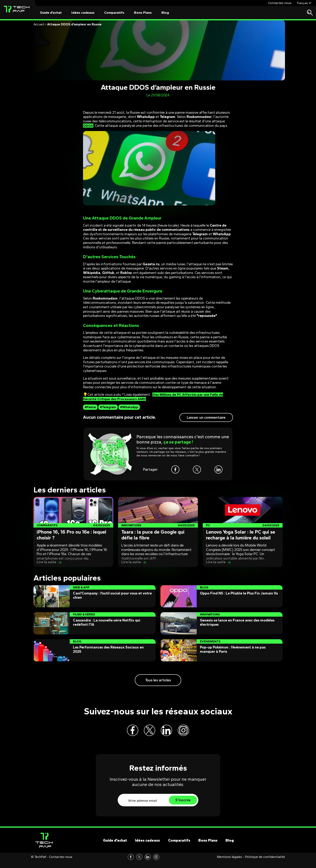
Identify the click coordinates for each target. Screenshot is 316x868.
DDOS (89, 126)
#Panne (90, 407)
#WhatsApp (129, 407)
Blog (165, 12)
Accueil (39, 24)
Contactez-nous (280, 3)
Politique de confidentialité (265, 864)
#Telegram (108, 407)
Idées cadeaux (83, 12)
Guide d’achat (51, 12)
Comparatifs (114, 12)
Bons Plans (143, 12)
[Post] (73, 532)
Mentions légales (229, 864)
